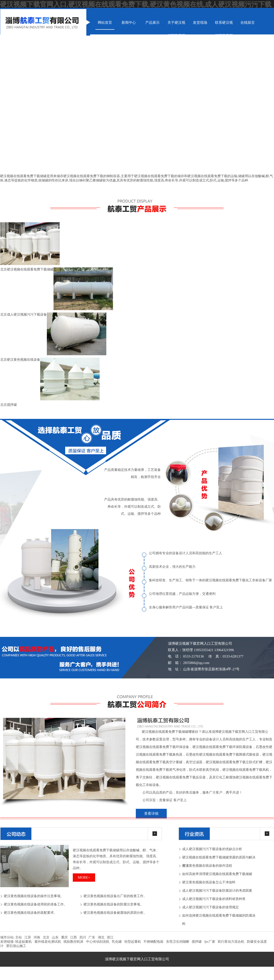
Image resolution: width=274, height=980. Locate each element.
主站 (18, 937)
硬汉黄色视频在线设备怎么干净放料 (209, 882)
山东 (55, 937)
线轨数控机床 (73, 942)
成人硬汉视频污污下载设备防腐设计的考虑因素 (217, 891)
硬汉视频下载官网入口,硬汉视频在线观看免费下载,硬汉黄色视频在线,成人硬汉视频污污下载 (136, 4)
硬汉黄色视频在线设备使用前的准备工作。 (35, 904)
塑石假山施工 (16, 946)
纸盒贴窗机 (24, 942)
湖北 (101, 937)
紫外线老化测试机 (48, 942)
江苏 (28, 937)
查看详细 (151, 814)
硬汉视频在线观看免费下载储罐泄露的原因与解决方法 (219, 859)
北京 (46, 937)
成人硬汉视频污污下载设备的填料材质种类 (214, 899)
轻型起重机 (133, 942)
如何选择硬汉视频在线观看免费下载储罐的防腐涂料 (219, 917)
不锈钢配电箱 (153, 942)
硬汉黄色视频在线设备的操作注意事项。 (34, 896)
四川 (83, 937)
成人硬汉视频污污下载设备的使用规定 (210, 907)
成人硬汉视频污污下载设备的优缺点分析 (212, 849)
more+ (84, 877)
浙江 (110, 937)
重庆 (64, 937)
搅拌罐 (197, 942)
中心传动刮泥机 (98, 942)
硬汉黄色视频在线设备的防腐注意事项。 (113, 904)
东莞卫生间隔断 (178, 942)
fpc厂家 (210, 942)
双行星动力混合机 (231, 942)
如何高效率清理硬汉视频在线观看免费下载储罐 (217, 874)
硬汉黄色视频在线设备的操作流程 (207, 866)
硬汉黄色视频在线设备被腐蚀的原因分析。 (115, 913)
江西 (73, 937)
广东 (92, 937)
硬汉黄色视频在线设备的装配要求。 (30, 913)
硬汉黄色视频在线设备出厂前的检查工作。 (115, 896)
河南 (37, 937)
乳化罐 (117, 942)
